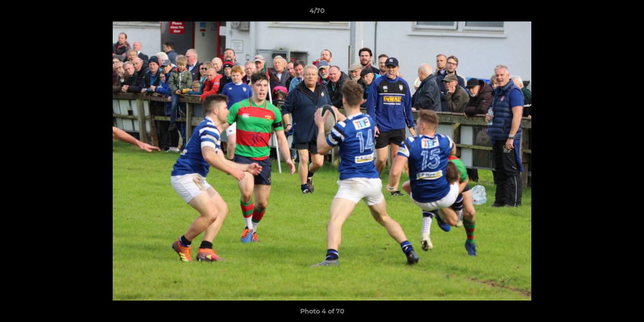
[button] (606, 13)
